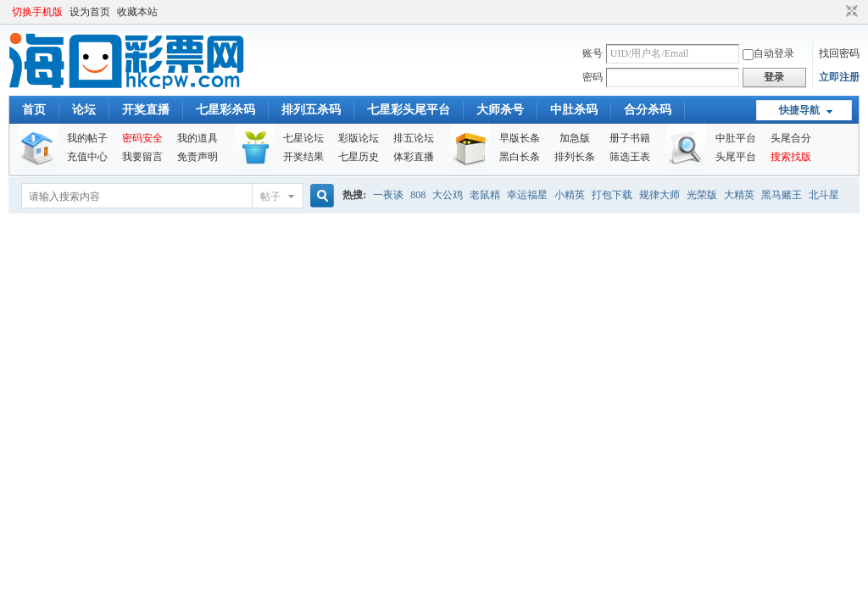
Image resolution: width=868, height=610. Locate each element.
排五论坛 (414, 138)
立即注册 (839, 77)
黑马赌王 (782, 195)
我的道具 (198, 138)
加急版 (575, 138)
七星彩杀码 (225, 110)
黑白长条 (520, 157)
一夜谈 (388, 195)
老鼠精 (485, 195)
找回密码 (839, 53)
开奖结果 (303, 157)
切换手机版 (37, 12)
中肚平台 (736, 138)
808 (418, 195)
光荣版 (702, 195)
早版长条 (520, 138)
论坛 (84, 110)
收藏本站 (137, 12)
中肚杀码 (574, 110)
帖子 (270, 197)
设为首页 (90, 12)
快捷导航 (799, 110)
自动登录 (768, 53)
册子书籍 (630, 138)
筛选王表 (630, 157)
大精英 (739, 195)
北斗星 (824, 195)
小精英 (570, 195)
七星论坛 (303, 138)
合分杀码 (648, 110)
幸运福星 (527, 195)
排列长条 (575, 157)
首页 (34, 110)
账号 (593, 53)
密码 (593, 77)
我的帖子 (87, 138)
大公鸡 (448, 195)
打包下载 (612, 195)
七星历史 (359, 157)
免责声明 (198, 157)
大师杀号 (500, 110)
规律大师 (659, 195)
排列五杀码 (311, 110)
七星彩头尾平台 (409, 110)
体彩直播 (414, 157)
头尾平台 (736, 157)
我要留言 (142, 157)
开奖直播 (146, 110)
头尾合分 (791, 138)
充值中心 (87, 157)
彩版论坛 (359, 138)
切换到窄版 (850, 12)
